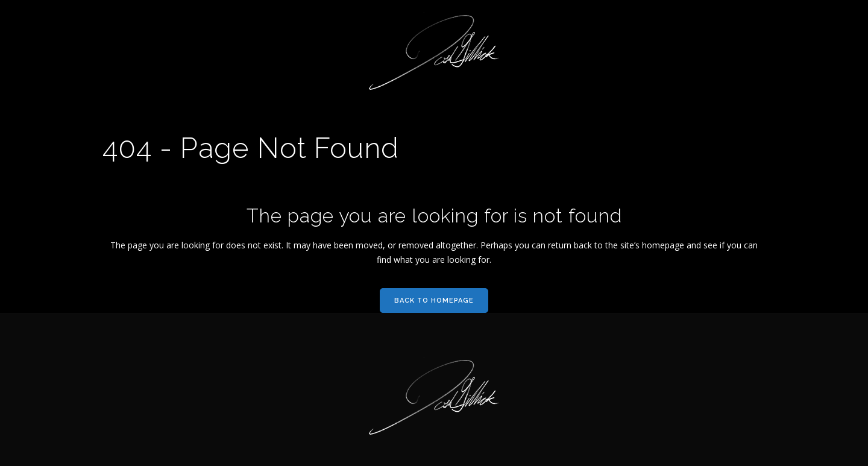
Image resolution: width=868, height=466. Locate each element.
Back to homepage (434, 301)
